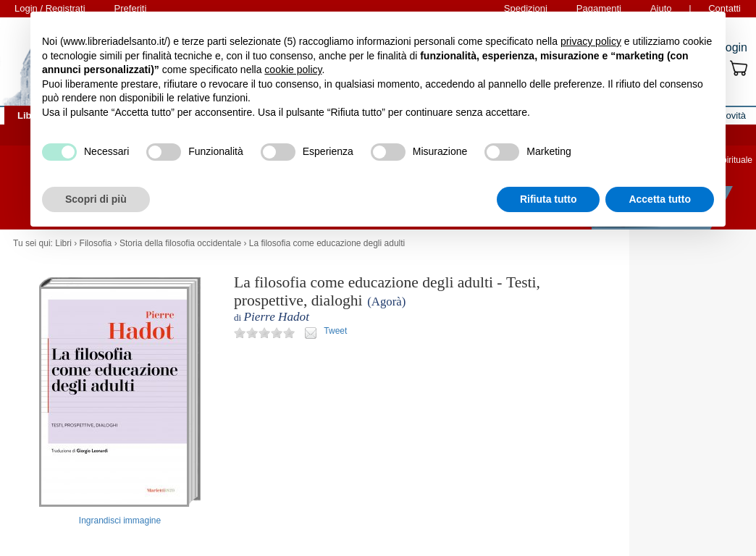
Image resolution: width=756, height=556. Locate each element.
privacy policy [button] (591, 41)
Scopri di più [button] (96, 199)
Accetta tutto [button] (660, 199)
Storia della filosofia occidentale (180, 243)
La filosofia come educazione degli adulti (327, 243)
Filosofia (96, 243)
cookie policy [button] (293, 69)
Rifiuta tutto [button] (549, 199)
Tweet (335, 331)
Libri (63, 243)
